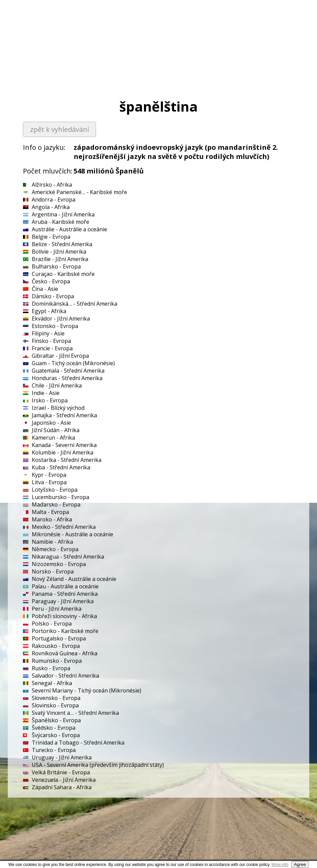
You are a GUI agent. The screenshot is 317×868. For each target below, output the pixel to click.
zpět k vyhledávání (59, 129)
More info (280, 865)
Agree (300, 864)
